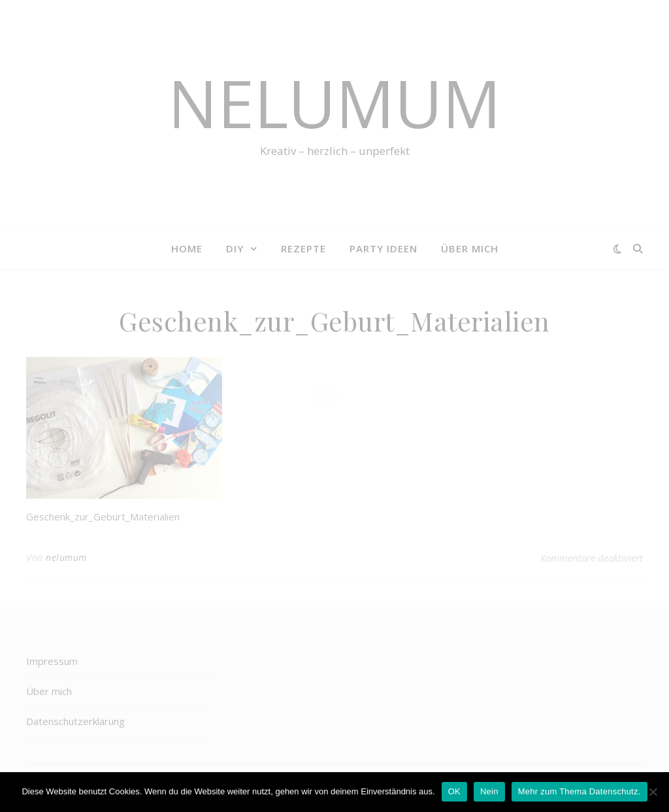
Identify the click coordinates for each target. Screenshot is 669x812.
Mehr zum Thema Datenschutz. (579, 791)
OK (454, 791)
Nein (489, 791)
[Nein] (653, 792)
